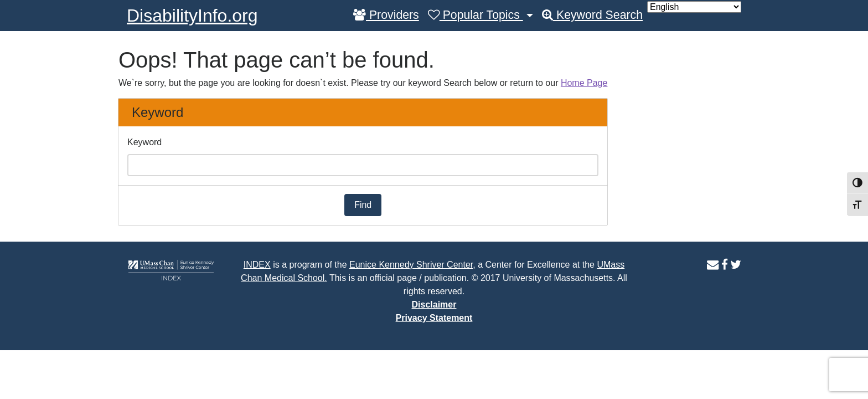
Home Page (584, 83)
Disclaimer (434, 305)
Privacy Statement (434, 318)
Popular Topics (476, 15)
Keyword (144, 142)
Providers (386, 15)
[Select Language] (694, 7)
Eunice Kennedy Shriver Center (411, 265)
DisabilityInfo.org (192, 16)
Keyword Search (592, 15)
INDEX (257, 265)
